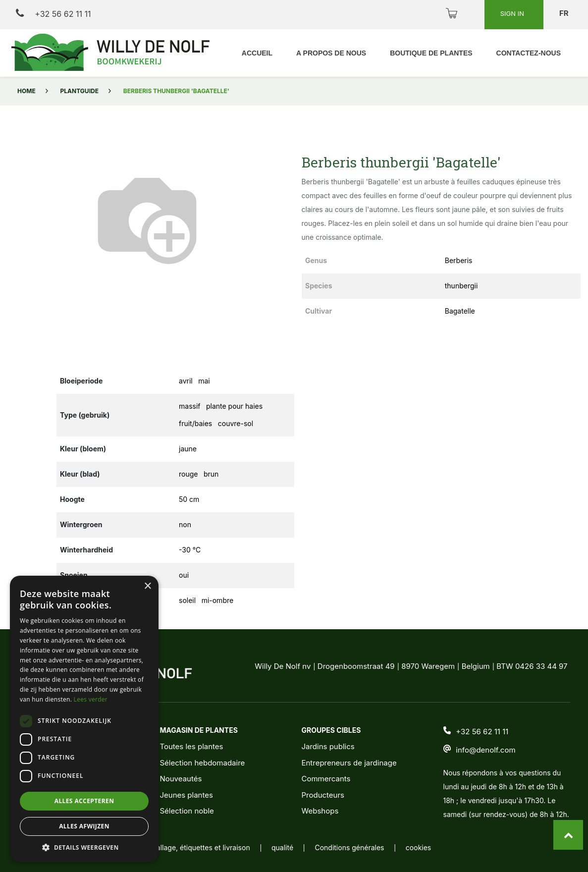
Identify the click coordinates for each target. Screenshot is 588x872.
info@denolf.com (485, 750)
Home (27, 91)
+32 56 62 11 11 (53, 14)
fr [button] (565, 13)
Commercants (326, 779)
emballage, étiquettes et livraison (196, 847)
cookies (418, 847)
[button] (84, 847)
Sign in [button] (513, 13)
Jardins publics (328, 746)
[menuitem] (257, 53)
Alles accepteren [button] (84, 801)
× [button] (147, 586)
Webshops (320, 811)
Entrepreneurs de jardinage (349, 763)
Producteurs (323, 795)
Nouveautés (181, 779)
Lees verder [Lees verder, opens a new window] (91, 699)
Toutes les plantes (191, 746)
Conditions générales (349, 847)
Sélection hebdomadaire (202, 763)
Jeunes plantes (186, 795)
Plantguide (80, 91)
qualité (282, 847)
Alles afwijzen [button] (84, 826)
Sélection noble (187, 811)
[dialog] (84, 719)
